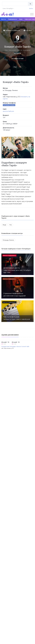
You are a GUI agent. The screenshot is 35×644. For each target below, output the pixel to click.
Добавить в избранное (12, 30)
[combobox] (15, 4)
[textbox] (15, 2)
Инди (15, 67)
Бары (21, 19)
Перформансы (13, 19)
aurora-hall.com (8, 111)
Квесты (3, 19)
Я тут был (28, 30)
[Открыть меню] (32, 14)
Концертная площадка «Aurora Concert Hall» (15, 347)
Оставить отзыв (18, 59)
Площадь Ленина (8, 240)
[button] (32, 138)
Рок (20, 67)
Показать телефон (9, 105)
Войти (31, 8)
